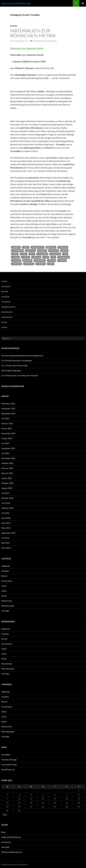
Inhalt (4, 281)
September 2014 (8, 533)
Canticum (63, 247)
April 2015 (6, 523)
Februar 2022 (7, 468)
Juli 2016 (5, 513)
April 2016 (6, 518)
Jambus (16, 257)
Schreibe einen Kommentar (45, 41)
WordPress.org (8, 770)
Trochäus (17, 264)
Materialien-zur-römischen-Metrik (33, 33)
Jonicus (26, 257)
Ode (54, 257)
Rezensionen (7, 312)
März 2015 (6, 528)
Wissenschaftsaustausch (12, 852)
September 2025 (8, 413)
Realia (4, 322)
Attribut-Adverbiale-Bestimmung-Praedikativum (22, 356)
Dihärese (42, 251)
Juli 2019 (5, 493)
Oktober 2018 (7, 498)
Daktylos (31, 251)
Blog (3, 832)
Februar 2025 (7, 423)
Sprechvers (40, 260)
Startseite (5, 847)
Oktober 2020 (7, 483)
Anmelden (6, 755)
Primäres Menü (83, 3)
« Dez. (5, 815)
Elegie (15, 254)
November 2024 (8, 433)
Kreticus (36, 257)
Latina (4, 327)
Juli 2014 (5, 538)
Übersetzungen (8, 307)
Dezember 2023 (8, 448)
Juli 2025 (5, 418)
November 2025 (8, 408)
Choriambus (18, 251)
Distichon (54, 251)
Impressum (6, 842)
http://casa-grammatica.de (16, 3)
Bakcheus (51, 247)
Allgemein (6, 286)
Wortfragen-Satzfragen (11, 370)
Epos (32, 254)
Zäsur (51, 264)
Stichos (52, 260)
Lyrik (46, 257)
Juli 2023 (5, 453)
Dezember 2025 (8, 404)
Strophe (62, 260)
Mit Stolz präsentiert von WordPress (14, 865)
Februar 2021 (7, 473)
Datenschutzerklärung (11, 837)
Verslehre (29, 264)
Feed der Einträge (9, 760)
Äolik (26, 247)
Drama (65, 251)
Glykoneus (42, 254)
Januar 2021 (7, 478)
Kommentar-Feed (9, 765)
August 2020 (7, 488)
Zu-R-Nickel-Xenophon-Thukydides (17, 361)
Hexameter (55, 254)
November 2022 (8, 458)
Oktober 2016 (7, 508)
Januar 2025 (7, 428)
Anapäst (16, 247)
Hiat (65, 254)
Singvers (28, 260)
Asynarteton (38, 247)
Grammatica (7, 317)
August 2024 (7, 438)
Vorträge (6, 302)
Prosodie (16, 260)
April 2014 (6, 548)
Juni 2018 (6, 503)
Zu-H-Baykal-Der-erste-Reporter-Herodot (20, 375)
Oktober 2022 (7, 463)
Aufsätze (5, 297)
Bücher (14, 26)
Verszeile (41, 264)
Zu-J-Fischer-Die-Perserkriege (15, 366)
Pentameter (64, 257)
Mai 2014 (5, 543)
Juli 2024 (5, 443)
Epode (24, 254)
